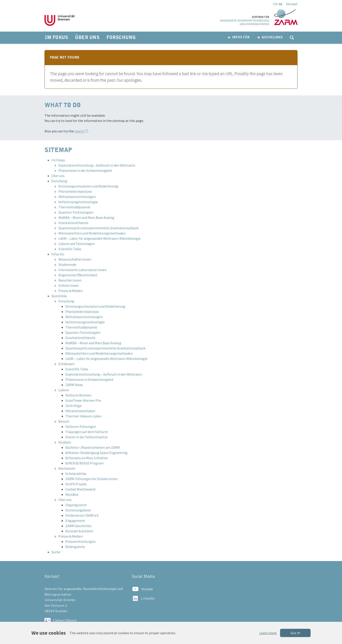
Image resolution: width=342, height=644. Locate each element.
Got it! (295, 633)
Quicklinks (59, 296)
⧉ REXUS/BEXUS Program (85, 463)
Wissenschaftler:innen (75, 259)
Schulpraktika (76, 474)
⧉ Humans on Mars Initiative (87, 458)
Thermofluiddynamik (74, 207)
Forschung (59, 181)
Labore (64, 390)
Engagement (75, 521)
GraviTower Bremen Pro (83, 400)
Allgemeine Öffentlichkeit (78, 275)
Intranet (292, 4)
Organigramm (76, 505)
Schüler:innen (69, 285)
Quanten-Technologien (76, 212)
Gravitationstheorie (73, 223)
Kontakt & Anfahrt (79, 531)
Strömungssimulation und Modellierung (88, 186)
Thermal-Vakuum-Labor (84, 416)
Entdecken (66, 364)
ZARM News (74, 385)
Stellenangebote (78, 510)
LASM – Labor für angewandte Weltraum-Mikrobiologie (99, 238)
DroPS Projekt (76, 484)
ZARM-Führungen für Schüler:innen (91, 479)
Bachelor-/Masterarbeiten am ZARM (93, 447)
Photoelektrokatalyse (75, 191)
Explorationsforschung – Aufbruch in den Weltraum (97, 165)
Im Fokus (58, 160)
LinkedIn (148, 598)
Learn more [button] (268, 633)
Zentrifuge (74, 406)
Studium (65, 442)
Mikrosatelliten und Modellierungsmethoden (92, 233)
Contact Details (65, 621)
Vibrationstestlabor (80, 411)
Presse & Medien (71, 291)
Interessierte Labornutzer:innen (83, 270)
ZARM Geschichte (78, 526)
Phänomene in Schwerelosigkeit (90, 379)
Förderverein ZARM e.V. (82, 515)
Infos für (58, 254)
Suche (56, 552)
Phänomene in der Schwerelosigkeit (85, 170)
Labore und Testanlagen (77, 244)
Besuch (64, 421)
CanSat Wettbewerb (80, 489)
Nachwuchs (67, 468)
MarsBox (72, 494)
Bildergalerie (75, 547)
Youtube (147, 589)
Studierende (67, 265)
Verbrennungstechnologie (78, 202)
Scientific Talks (70, 249)
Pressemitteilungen (80, 541)
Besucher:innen (70, 280)
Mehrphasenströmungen (77, 197)
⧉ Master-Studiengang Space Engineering (97, 453)
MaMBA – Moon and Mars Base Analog (86, 217)
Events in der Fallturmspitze (87, 437)
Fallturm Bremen (78, 395)
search (79, 131)
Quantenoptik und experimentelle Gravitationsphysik (98, 228)
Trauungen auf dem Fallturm (87, 432)
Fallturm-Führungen (81, 427)
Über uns (58, 176)
